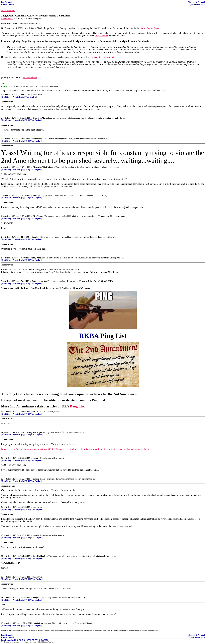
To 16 (28, 579)
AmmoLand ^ (7, 19)
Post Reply (7, 97)
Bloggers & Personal (196, 2)
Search (12, 5)
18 (2, 598)
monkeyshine (38, 458)
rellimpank (38, 139)
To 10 (28, 435)
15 (2, 535)
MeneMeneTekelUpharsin (44, 167)
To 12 (28, 509)
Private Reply (18, 97)
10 (2, 412)
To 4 (27, 198)
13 (2, 479)
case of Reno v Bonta (150, 28)
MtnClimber (38, 216)
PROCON (37, 412)
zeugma (36, 598)
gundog (36, 479)
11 (2, 432)
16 (2, 556)
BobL (35, 195)
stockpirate (39, 623)
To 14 (28, 538)
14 (2, 507)
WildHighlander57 (41, 556)
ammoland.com (30, 77)
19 (2, 623)
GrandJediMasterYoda (43, 118)
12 (2, 458)
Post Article (200, 5)
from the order (101, 36)
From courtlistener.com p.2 (102, 57)
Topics (191, 5)
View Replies (31, 97)
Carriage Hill (37, 237)
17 (2, 577)
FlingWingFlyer (39, 258)
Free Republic (7, 2)
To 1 (27, 120)
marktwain (38, 95)
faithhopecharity (39, 281)
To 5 (27, 626)
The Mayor (37, 432)
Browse (4, 5)
